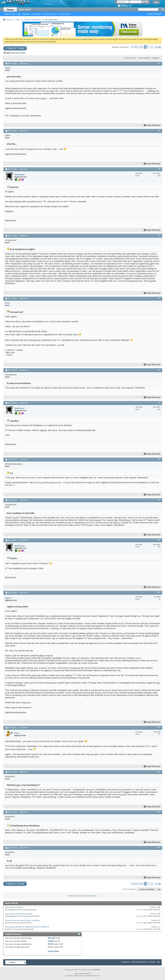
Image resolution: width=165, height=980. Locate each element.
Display (155, 58)
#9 (159, 500)
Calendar (26, 14)
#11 (159, 592)
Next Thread (91, 896)
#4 (159, 235)
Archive (152, 962)
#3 (159, 169)
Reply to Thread (15, 48)
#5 (159, 298)
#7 (159, 403)
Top (159, 889)
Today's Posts (10, 14)
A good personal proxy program (19, 914)
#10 (159, 540)
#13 (159, 772)
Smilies (51, 941)
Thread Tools (129, 58)
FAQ (19, 14)
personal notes (18, 53)
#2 (159, 131)
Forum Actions (50, 14)
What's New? (25, 10)
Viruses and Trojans (33, 20)
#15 (159, 847)
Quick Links (64, 14)
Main (18, 20)
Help (156, 2)
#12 (159, 727)
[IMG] (50, 944)
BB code (51, 938)
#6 (159, 370)
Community (36, 14)
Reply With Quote (152, 125)
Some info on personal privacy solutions (22, 920)
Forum (10, 10)
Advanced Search (155, 14)
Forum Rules (53, 951)
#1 (159, 63)
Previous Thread (76, 896)
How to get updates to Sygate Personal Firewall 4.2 (27, 927)
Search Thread (143, 58)
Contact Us (126, 962)
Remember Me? (125, 6)
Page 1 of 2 (138, 47)
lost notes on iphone (14, 907)
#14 (159, 812)
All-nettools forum (140, 962)
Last (158, 47)
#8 (159, 459)
